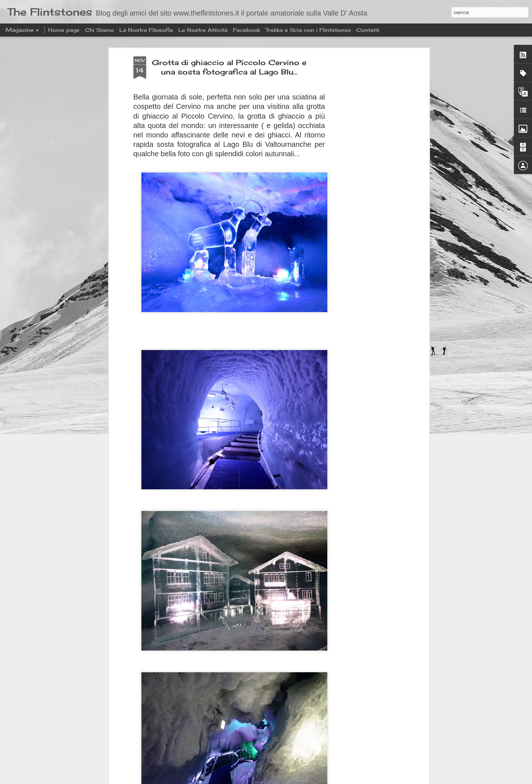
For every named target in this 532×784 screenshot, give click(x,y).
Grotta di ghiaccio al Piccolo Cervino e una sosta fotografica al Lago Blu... (229, 64)
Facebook (246, 30)
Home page (64, 30)
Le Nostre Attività (203, 30)
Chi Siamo (99, 30)
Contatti (368, 30)
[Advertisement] (365, 167)
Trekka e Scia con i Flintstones (309, 30)
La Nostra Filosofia (146, 30)
